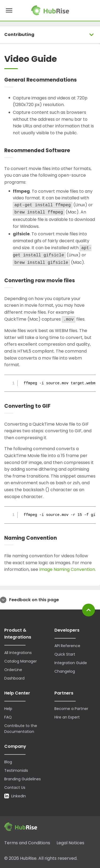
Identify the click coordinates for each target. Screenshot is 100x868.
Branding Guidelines (23, 779)
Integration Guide (71, 663)
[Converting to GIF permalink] (55, 406)
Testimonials (16, 770)
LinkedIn (15, 796)
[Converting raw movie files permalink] (79, 281)
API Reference (67, 646)
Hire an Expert (67, 717)
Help (8, 709)
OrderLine (13, 670)
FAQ (8, 717)
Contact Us (15, 788)
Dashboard (14, 678)
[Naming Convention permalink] (61, 538)
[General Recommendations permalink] (81, 80)
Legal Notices (70, 843)
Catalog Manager (21, 661)
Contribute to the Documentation (21, 729)
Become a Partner (71, 709)
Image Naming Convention (67, 569)
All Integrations (18, 653)
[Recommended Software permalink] (75, 151)
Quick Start (65, 654)
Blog (8, 762)
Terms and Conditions (27, 843)
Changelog (65, 671)
